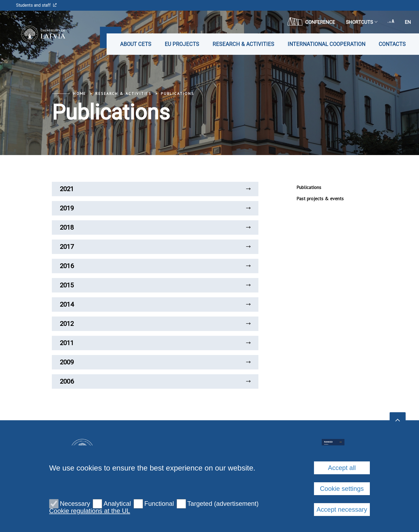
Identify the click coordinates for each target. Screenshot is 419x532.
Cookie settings (342, 489)
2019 (155, 208)
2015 (155, 285)
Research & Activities (243, 44)
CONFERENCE (311, 21)
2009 (155, 362)
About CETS (136, 44)
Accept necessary (342, 509)
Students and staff (36, 5)
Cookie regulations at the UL (90, 511)
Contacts (392, 44)
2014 (155, 304)
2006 (155, 381)
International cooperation (326, 44)
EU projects (182, 44)
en (408, 22)
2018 (155, 228)
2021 (155, 189)
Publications (178, 94)
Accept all (342, 468)
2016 (155, 266)
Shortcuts (361, 22)
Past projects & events (320, 198)
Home (80, 94)
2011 (155, 343)
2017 (155, 247)
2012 (155, 324)
